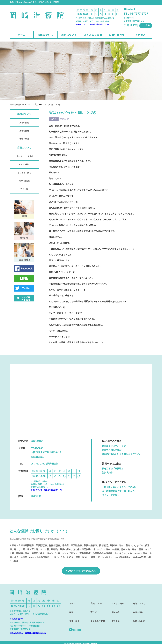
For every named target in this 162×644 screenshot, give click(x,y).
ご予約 (146, 25)
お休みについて (82, 24)
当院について (45, 35)
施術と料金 (24, 139)
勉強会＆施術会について (100, 24)
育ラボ (92, 607)
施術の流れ (24, 131)
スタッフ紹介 (24, 164)
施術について (69, 35)
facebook (129, 9)
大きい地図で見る (37, 457)
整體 (70, 607)
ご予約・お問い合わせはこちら (81, 570)
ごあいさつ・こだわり (24, 156)
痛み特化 (115, 607)
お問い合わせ (117, 35)
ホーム (22, 35)
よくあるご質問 (93, 35)
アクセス (141, 35)
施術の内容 (24, 123)
